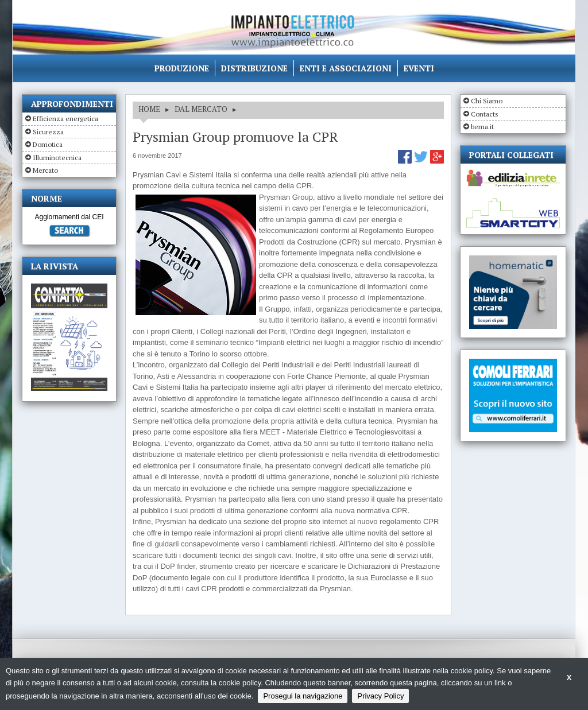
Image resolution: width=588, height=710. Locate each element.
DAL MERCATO (201, 109)
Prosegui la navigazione (303, 696)
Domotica (48, 144)
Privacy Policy (380, 696)
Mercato (45, 170)
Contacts (485, 114)
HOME (149, 109)
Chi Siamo (487, 101)
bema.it (482, 127)
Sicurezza (48, 132)
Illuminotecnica (57, 158)
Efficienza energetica (65, 119)
